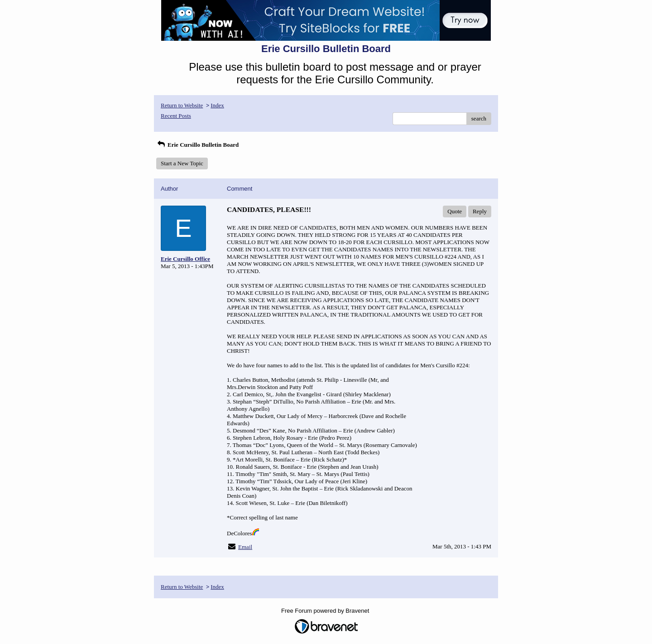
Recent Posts (176, 116)
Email (245, 547)
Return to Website (182, 105)
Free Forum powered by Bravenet (326, 611)
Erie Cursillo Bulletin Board (197, 145)
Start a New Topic (182, 163)
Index (217, 105)
